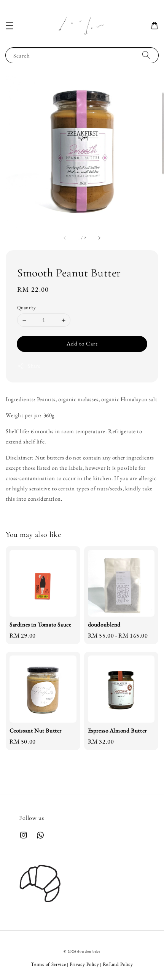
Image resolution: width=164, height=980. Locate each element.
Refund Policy (118, 964)
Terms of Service (48, 964)
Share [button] (29, 366)
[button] (10, 26)
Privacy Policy (84, 964)
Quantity (26, 308)
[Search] (146, 55)
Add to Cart (82, 343)
